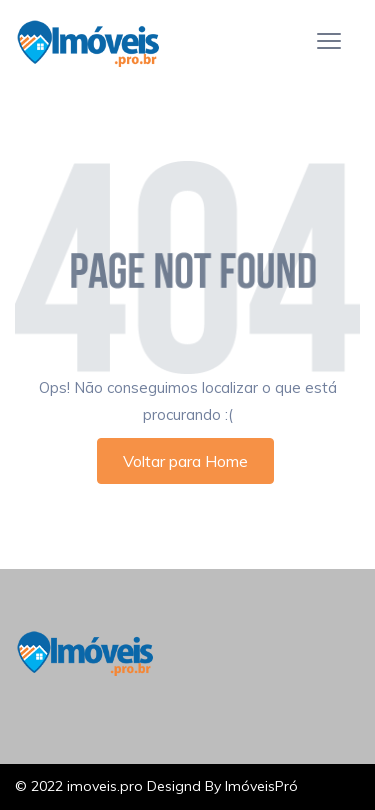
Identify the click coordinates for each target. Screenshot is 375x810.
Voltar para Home (185, 461)
